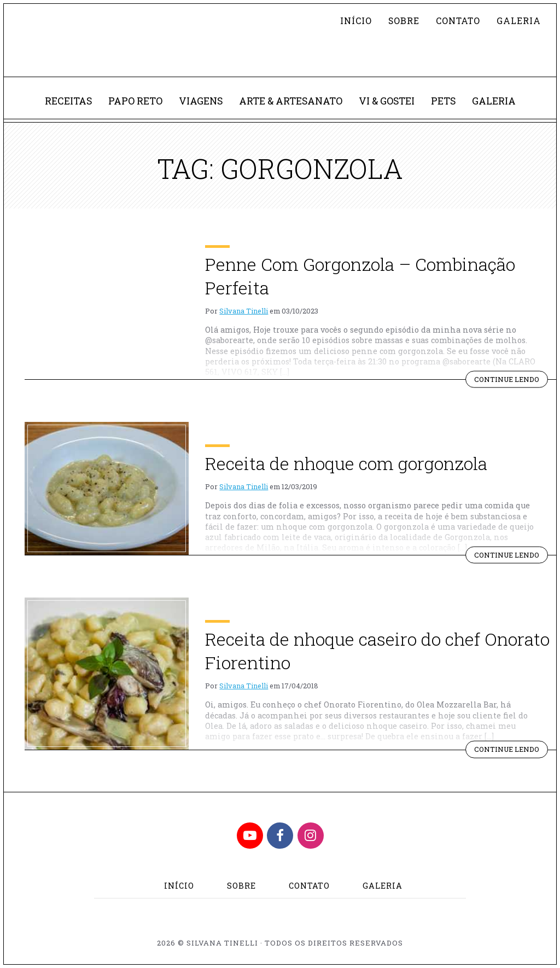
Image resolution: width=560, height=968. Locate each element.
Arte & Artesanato (291, 101)
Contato (458, 21)
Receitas (68, 101)
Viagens (201, 101)
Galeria (519, 21)
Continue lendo (511, 381)
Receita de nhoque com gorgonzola (346, 463)
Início (356, 21)
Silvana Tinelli (244, 311)
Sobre (404, 21)
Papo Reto (135, 101)
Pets (443, 101)
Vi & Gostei (387, 101)
